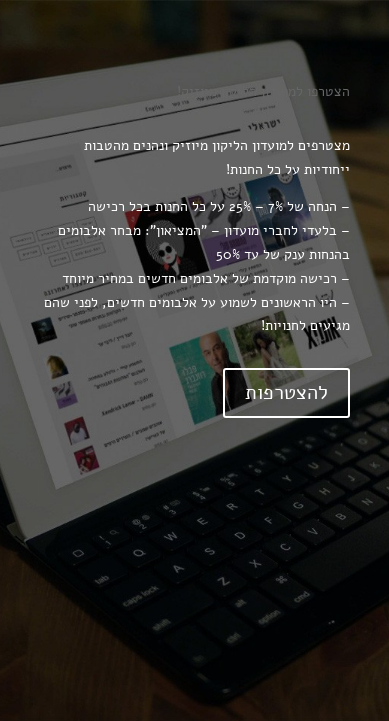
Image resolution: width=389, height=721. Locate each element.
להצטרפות (286, 392)
